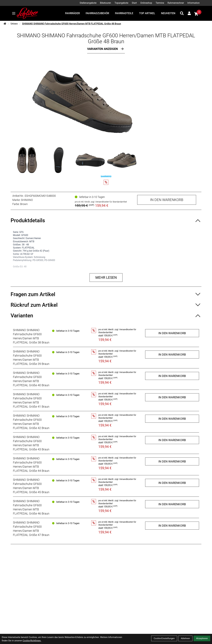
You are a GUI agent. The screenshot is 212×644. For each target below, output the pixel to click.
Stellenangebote (88, 3)
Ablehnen (185, 638)
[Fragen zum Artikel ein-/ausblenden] (106, 294)
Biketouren (105, 3)
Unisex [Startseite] (14, 24)
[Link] (14, 13)
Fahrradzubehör (97, 13)
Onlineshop (146, 3)
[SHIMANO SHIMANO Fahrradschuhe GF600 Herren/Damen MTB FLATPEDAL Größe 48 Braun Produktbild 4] (122, 160)
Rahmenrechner (176, 3)
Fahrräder (72, 13)
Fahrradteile (124, 13)
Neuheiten (168, 13)
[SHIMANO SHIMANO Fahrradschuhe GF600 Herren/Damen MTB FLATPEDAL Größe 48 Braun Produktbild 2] (59, 160)
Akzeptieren (202, 638)
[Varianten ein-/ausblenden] (106, 316)
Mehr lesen (106, 278)
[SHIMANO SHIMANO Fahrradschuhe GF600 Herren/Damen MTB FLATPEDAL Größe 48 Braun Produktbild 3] (90, 160)
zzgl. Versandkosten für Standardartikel (109, 202)
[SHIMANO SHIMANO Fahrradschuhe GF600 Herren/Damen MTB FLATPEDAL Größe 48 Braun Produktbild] (106, 102)
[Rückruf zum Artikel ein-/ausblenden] (106, 305)
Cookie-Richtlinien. (32, 641)
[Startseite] (5, 24)
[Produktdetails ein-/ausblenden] (106, 220)
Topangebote (121, 3)
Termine (160, 3)
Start (134, 3)
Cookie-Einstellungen (164, 638)
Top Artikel (147, 13)
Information (194, 3)
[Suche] (182, 13)
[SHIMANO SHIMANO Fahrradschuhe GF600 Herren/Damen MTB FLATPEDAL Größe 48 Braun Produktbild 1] (27, 160)
